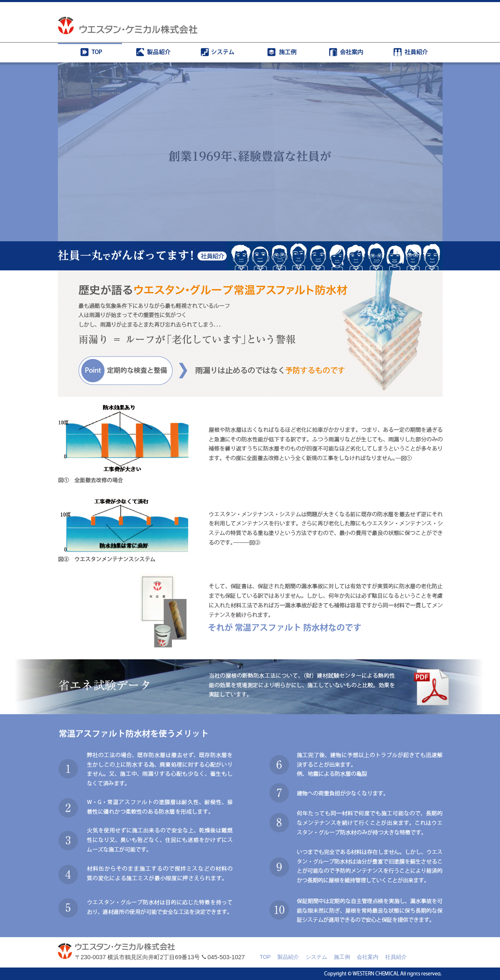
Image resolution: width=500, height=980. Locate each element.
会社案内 (368, 957)
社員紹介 (396, 957)
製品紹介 (288, 957)
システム (316, 957)
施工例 (342, 957)
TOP (265, 957)
